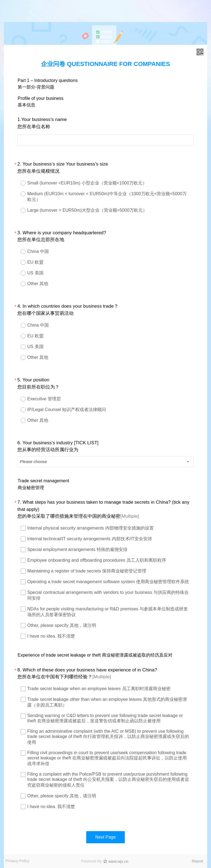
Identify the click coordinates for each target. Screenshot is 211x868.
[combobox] (105, 462)
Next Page (106, 837)
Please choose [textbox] (33, 461)
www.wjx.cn (118, 861)
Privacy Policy (17, 861)
